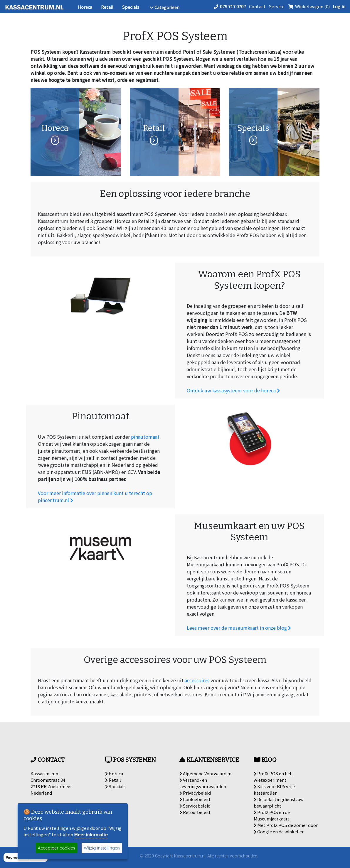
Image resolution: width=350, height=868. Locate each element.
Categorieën (165, 7)
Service (277, 6)
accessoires (197, 680)
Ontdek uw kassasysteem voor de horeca (233, 390)
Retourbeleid (195, 812)
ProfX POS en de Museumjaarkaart (272, 815)
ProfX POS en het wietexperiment (273, 777)
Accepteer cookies (57, 848)
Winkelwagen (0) (309, 6)
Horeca (85, 7)
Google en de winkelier (279, 831)
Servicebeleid (195, 806)
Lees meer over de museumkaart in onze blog (239, 628)
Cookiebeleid (195, 799)
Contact (257, 6)
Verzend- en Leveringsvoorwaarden (203, 783)
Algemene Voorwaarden (205, 773)
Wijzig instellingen (102, 848)
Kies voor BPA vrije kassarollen (274, 790)
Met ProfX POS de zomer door (286, 825)
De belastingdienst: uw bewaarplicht (279, 802)
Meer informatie (91, 834)
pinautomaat (145, 437)
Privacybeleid (195, 793)
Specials (131, 7)
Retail (107, 7)
